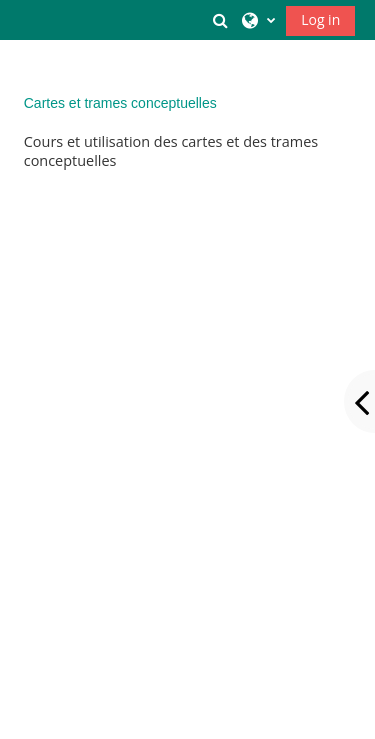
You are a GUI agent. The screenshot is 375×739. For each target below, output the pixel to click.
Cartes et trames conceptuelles (120, 103)
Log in (320, 19)
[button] (221, 20)
